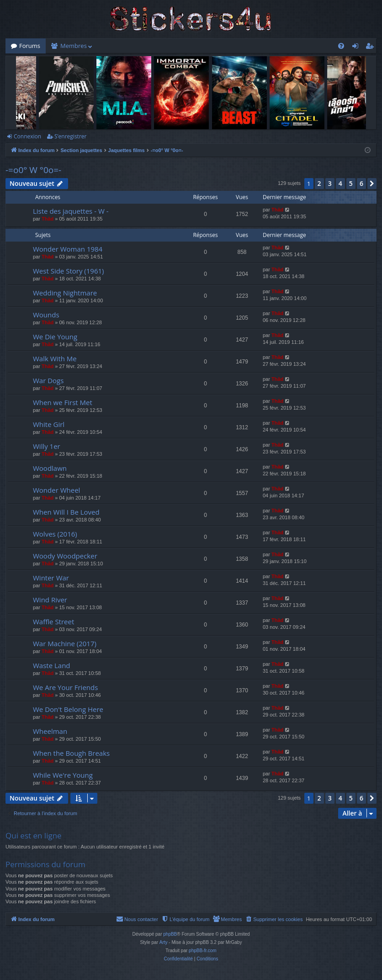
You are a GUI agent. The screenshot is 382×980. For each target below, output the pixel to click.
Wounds (46, 315)
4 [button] (340, 183)
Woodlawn (50, 468)
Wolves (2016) (55, 534)
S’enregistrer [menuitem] (371, 47)
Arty (164, 942)
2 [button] (319, 183)
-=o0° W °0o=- (33, 170)
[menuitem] (341, 46)
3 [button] (330, 183)
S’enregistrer (70, 136)
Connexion (27, 136)
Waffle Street (53, 622)
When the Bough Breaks (71, 753)
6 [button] (361, 183)
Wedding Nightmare (65, 293)
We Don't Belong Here (68, 709)
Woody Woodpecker (65, 556)
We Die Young (55, 337)
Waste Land (52, 665)
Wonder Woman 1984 (68, 249)
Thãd (48, 219)
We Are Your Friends (65, 687)
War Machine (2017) (65, 643)
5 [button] (351, 183)
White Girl (49, 424)
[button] (372, 184)
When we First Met (63, 402)
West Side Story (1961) (68, 271)
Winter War (51, 578)
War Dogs (48, 380)
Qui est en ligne (34, 835)
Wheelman (50, 731)
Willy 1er (47, 446)
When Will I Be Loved (66, 512)
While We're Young (63, 775)
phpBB (170, 934)
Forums (30, 46)
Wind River (50, 600)
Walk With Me (55, 358)
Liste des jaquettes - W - (71, 211)
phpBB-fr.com (203, 951)
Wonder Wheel (56, 490)
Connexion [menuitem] (357, 47)
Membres (74, 46)
